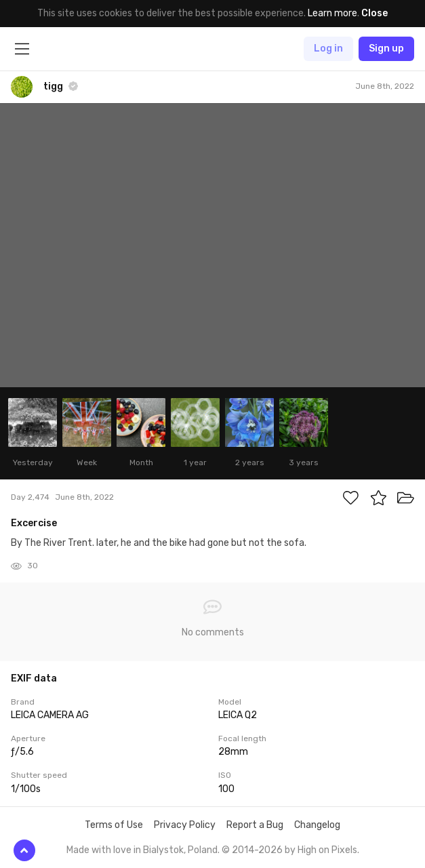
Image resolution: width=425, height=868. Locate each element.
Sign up (386, 48)
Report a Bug (255, 825)
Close (375, 13)
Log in (328, 48)
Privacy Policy (185, 825)
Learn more (332, 13)
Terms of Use (114, 825)
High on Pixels (327, 850)
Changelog (317, 825)
